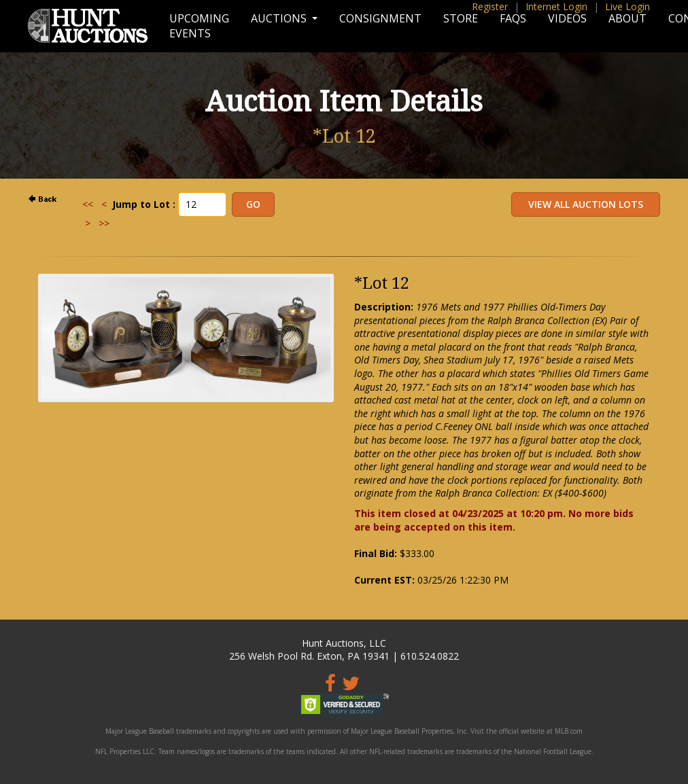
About (627, 18)
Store (461, 18)
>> (104, 223)
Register (490, 6)
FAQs (513, 18)
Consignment (380, 18)
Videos (567, 18)
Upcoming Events (199, 26)
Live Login (627, 6)
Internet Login (556, 6)
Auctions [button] (280, 18)
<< (88, 204)
